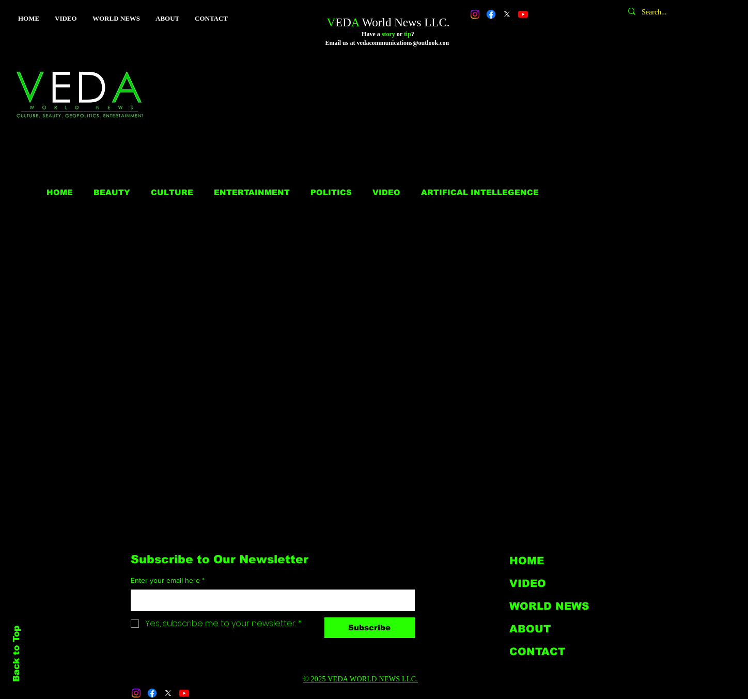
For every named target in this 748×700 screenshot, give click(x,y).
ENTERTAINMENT (252, 192)
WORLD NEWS (549, 606)
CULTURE (172, 192)
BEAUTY (112, 192)
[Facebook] (491, 14)
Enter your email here (168, 581)
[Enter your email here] (270, 600)
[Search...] (684, 12)
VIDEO (386, 192)
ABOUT (530, 629)
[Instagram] (475, 14)
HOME (60, 192)
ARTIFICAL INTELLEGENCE (480, 192)
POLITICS (331, 192)
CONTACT (537, 651)
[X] (507, 14)
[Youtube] (523, 14)
